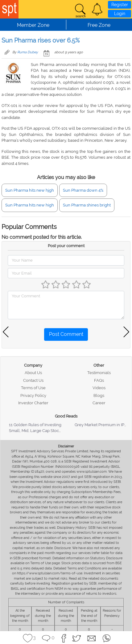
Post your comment (66, 246)
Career (99, 403)
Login (120, 14)
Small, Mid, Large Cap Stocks (36, 431)
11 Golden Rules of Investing (35, 425)
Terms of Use (33, 388)
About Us (33, 373)
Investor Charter (33, 403)
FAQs (99, 380)
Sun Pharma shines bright (87, 205)
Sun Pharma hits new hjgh (30, 190)
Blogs (99, 395)
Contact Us (33, 380)
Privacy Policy (33, 395)
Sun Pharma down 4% (83, 190)
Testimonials (99, 373)
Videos (99, 388)
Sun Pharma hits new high (30, 205)
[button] (97, 9)
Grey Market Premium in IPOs (102, 425)
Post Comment (66, 334)
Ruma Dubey (28, 52)
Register (120, 5)
